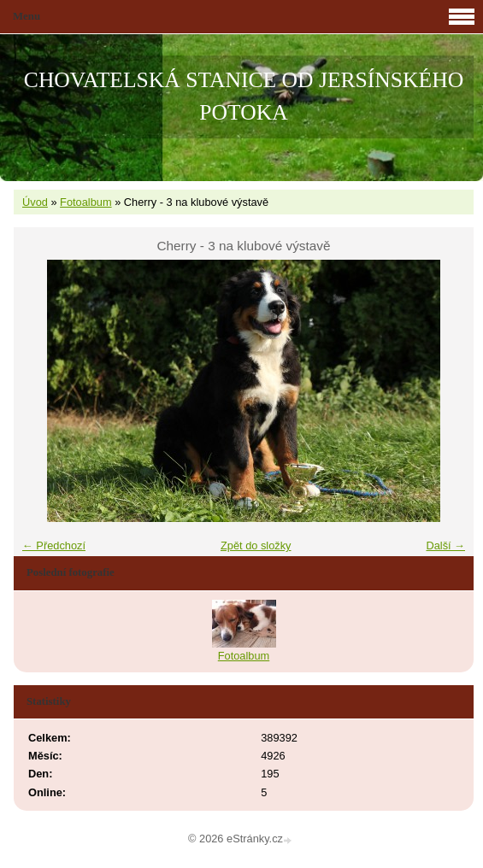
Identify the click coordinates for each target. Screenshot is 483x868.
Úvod (35, 202)
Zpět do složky (256, 545)
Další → (445, 545)
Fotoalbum (85, 202)
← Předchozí (54, 545)
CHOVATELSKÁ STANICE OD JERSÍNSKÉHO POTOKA (244, 96)
